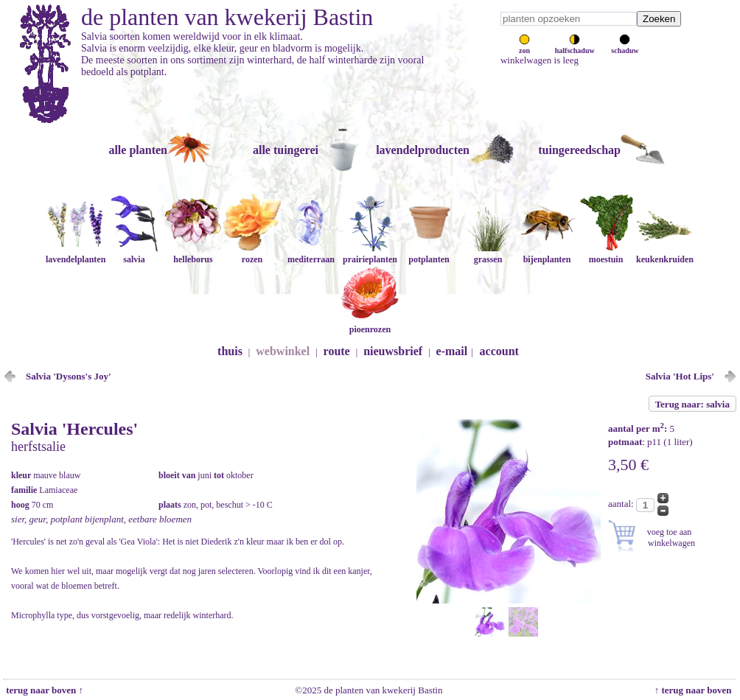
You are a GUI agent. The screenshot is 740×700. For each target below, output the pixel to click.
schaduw (625, 46)
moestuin (606, 254)
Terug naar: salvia (692, 404)
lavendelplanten (76, 254)
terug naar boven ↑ (43, 690)
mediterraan (311, 254)
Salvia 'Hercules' (74, 429)
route (337, 351)
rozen (252, 254)
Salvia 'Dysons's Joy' (69, 376)
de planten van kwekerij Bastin (227, 17)
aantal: (622, 504)
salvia (134, 254)
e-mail (452, 351)
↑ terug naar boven (695, 690)
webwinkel (283, 351)
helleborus (193, 254)
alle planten (138, 150)
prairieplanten (370, 254)
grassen (488, 254)
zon (524, 46)
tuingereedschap (579, 150)
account (499, 351)
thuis (230, 351)
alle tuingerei (286, 150)
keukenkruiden (665, 254)
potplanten (429, 254)
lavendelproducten (423, 150)
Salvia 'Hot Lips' (680, 376)
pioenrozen (370, 324)
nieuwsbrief (393, 351)
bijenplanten (547, 254)
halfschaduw (575, 46)
